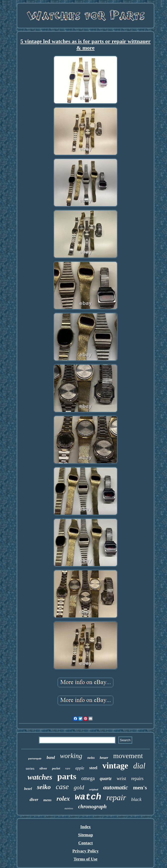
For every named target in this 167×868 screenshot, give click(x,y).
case (62, 787)
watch (88, 797)
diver (34, 800)
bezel (28, 789)
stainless (69, 808)
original (94, 789)
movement (128, 756)
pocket (56, 768)
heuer (104, 758)
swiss (91, 758)
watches (40, 777)
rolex (63, 799)
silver (43, 768)
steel (93, 768)
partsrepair (35, 758)
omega (88, 778)
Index (86, 827)
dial (139, 766)
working (71, 756)
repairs (137, 779)
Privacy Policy (86, 851)
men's (140, 787)
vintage (115, 766)
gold (79, 787)
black (136, 799)
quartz (106, 779)
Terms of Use (86, 859)
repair (116, 797)
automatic (116, 787)
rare (68, 768)
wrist (121, 778)
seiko (44, 787)
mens (47, 800)
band (51, 757)
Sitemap (86, 835)
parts (67, 776)
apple (80, 768)
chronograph (92, 807)
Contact (86, 843)
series (30, 769)
